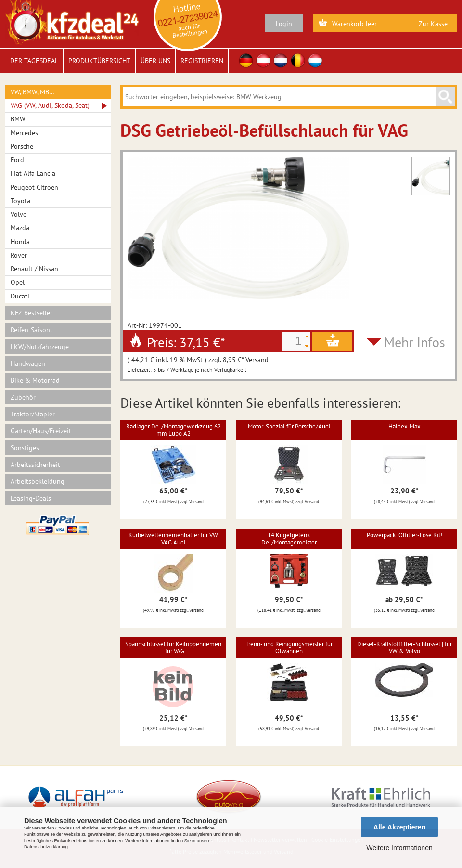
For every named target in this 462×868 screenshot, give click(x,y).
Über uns (155, 61)
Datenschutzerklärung (46, 847)
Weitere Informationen (399, 848)
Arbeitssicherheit (35, 465)
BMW (18, 119)
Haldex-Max (404, 426)
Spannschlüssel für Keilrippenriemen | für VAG (173, 647)
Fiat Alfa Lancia (33, 173)
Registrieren (202, 61)
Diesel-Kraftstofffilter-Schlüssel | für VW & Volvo (404, 647)
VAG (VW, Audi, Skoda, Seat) (50, 105)
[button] (307, 337)
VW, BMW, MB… (32, 92)
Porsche (22, 146)
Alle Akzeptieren (399, 827)
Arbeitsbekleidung (38, 481)
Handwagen (28, 363)
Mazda (20, 228)
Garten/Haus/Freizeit (41, 431)
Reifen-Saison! (31, 330)
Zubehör (23, 397)
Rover (19, 255)
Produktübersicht (99, 61)
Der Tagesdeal (34, 61)
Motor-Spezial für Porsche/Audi (289, 426)
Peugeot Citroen (34, 187)
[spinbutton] (292, 341)
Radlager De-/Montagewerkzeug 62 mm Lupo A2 (173, 430)
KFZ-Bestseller (32, 313)
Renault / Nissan (34, 269)
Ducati (20, 296)
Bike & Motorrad (35, 380)
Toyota (20, 201)
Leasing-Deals (31, 498)
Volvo (19, 214)
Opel (18, 282)
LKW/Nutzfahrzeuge (40, 347)
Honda (20, 242)
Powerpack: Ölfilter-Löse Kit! (404, 535)
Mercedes (24, 133)
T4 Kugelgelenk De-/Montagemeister (289, 538)
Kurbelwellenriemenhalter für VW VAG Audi (173, 538)
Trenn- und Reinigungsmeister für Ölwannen (289, 647)
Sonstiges (25, 448)
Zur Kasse (433, 24)
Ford (17, 160)
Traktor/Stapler (33, 414)
